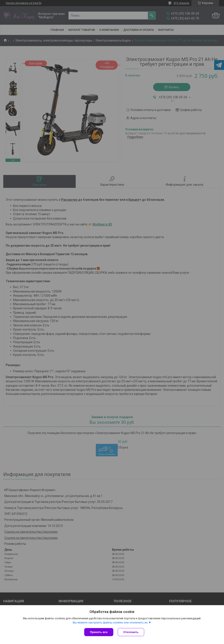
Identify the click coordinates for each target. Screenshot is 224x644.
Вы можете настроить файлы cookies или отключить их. (110, 622)
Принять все (99, 632)
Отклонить (131, 632)
